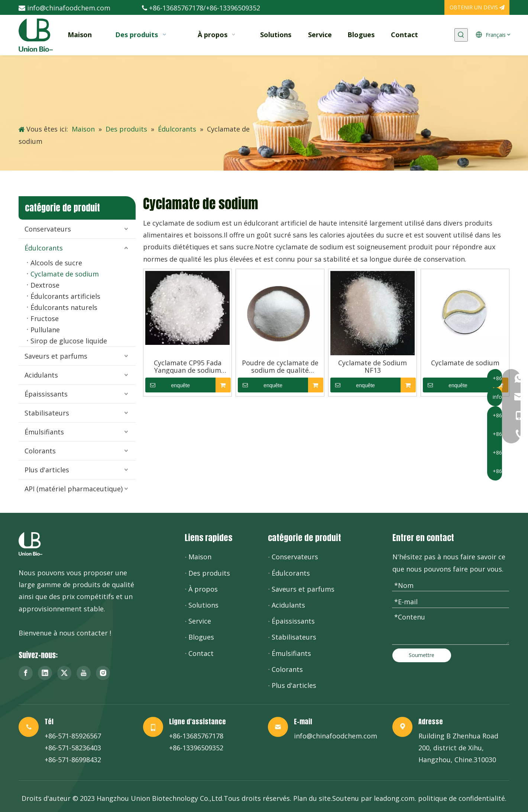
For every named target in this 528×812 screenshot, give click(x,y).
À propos (203, 589)
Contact (201, 653)
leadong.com (394, 798)
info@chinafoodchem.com (69, 8)
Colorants (40, 451)
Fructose (45, 318)
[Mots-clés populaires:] (461, 35)
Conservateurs (48, 229)
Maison (200, 557)
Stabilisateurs (47, 413)
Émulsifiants (44, 432)
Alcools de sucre (56, 263)
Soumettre (422, 655)
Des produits (209, 573)
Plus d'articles (47, 470)
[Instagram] (103, 673)
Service (200, 621)
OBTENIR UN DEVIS (477, 7)
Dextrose (45, 285)
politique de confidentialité (461, 798)
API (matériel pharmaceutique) (74, 489)
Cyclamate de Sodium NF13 (372, 366)
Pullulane (45, 330)
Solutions (203, 605)
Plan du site (312, 798)
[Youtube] (84, 673)
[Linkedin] (45, 673)
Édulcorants (44, 248)
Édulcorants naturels (64, 307)
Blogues (201, 637)
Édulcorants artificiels (65, 296)
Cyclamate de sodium (65, 274)
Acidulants (41, 375)
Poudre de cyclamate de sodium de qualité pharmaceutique (280, 366)
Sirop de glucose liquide (69, 341)
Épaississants (46, 394)
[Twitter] (64, 673)
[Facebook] (26, 673)
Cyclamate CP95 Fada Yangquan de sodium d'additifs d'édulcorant (187, 366)
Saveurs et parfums (56, 356)
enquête (168, 385)
